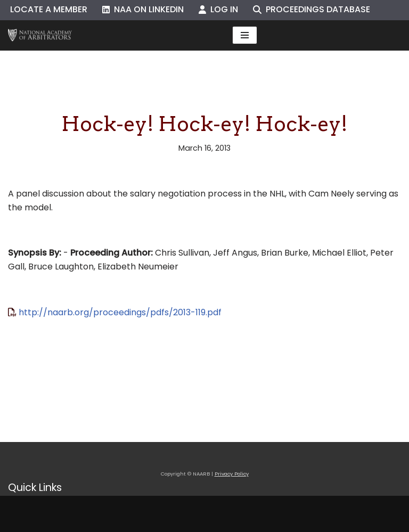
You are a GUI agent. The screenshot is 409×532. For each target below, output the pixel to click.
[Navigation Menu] (245, 35)
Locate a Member (49, 9)
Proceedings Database (312, 9)
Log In (218, 9)
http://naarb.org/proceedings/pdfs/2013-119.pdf (120, 312)
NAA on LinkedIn (143, 9)
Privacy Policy (232, 474)
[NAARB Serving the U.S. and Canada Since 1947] (40, 35)
